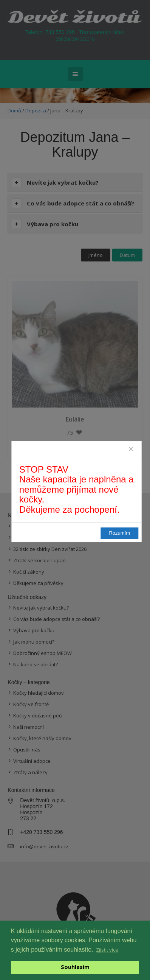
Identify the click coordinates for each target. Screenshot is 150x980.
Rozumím (119, 533)
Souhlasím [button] (75, 967)
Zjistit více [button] (107, 950)
